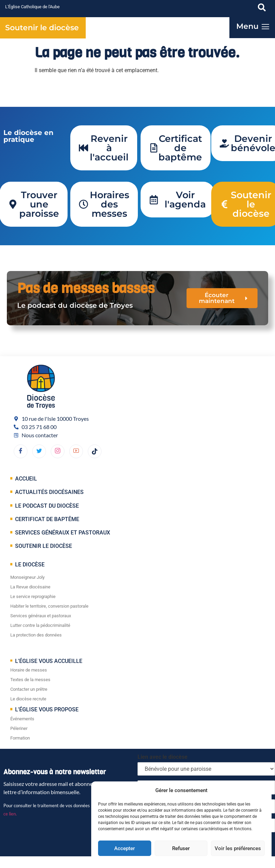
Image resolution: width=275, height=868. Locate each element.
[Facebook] (21, 451)
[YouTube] (76, 451)
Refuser (181, 848)
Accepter (124, 848)
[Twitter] (39, 451)
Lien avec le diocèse (163, 757)
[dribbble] (58, 451)
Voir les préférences (238, 848)
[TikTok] (95, 451)
